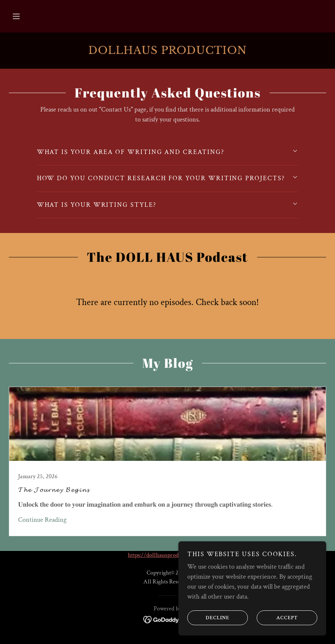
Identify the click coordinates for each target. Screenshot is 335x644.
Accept (277, 617)
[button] (16, 16)
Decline (208, 617)
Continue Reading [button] (42, 520)
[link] (167, 52)
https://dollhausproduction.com (167, 555)
